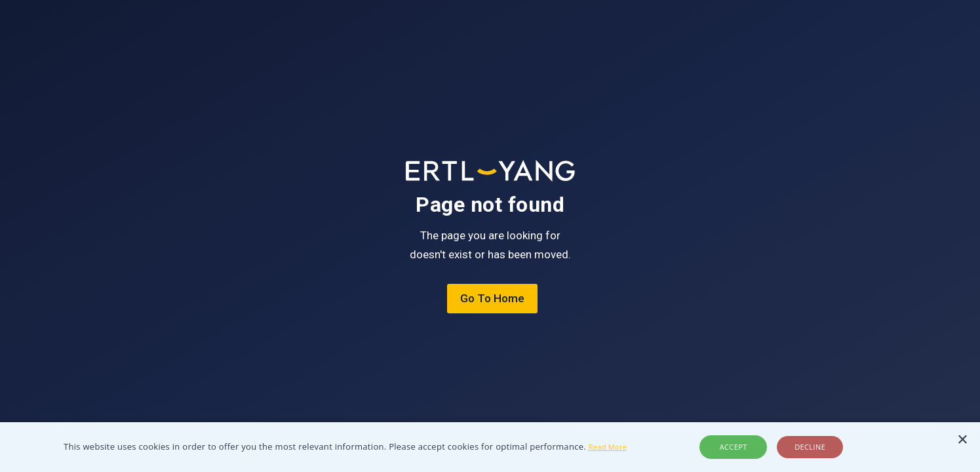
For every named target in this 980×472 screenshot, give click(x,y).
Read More (608, 447)
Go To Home (492, 298)
